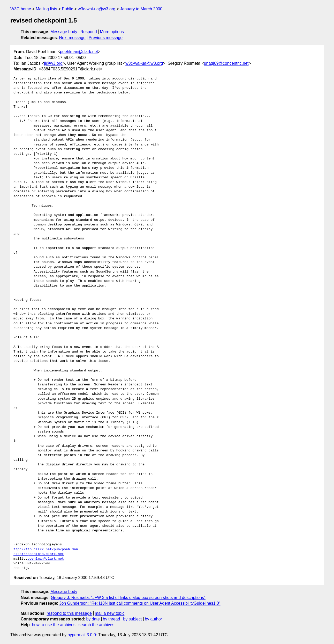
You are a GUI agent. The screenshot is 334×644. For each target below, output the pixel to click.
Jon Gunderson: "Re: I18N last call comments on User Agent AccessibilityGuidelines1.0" (140, 603)
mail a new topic (110, 613)
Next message (72, 38)
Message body (64, 32)
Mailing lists (46, 9)
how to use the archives (54, 625)
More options (112, 32)
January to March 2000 (141, 9)
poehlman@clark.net (79, 52)
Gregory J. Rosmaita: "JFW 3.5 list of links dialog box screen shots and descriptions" (128, 598)
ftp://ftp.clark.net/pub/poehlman (46, 550)
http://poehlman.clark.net (39, 554)
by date (93, 619)
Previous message (106, 38)
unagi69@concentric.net (226, 63)
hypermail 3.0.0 (82, 635)
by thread (112, 619)
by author (153, 619)
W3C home (21, 9)
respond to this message (69, 613)
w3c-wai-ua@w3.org (97, 9)
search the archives (97, 625)
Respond (89, 32)
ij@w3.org (53, 63)
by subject (132, 619)
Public (67, 9)
